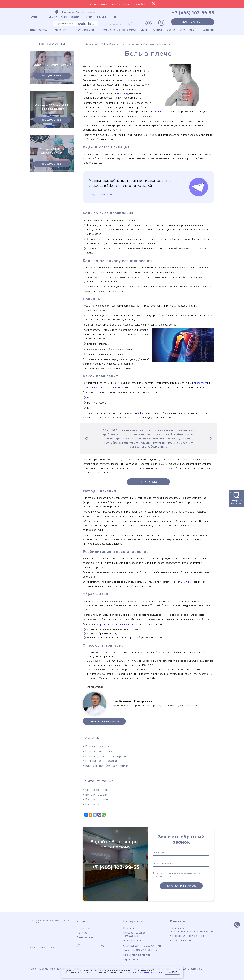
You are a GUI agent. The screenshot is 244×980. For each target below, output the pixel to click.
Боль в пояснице (97, 799)
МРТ (155, 112)
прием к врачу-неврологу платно (117, 624)
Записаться (193, 22)
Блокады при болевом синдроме (109, 766)
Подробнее (52, 76)
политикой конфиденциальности (179, 873)
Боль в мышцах (96, 795)
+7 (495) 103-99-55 (116, 867)
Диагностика (39, 30)
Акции (157, 30)
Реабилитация (84, 30)
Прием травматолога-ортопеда (108, 756)
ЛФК (188, 582)
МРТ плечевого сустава (102, 761)
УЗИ (168, 112)
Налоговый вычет (134, 941)
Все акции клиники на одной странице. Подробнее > (119, 4)
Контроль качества (236, 500)
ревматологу (90, 387)
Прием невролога (98, 746)
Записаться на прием (104, 721)
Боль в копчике (97, 790)
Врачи (171, 30)
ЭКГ (139, 413)
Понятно (172, 972)
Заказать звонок (181, 886)
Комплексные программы (119, 30)
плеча (161, 112)
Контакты (208, 30)
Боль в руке (94, 804)
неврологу (123, 93)
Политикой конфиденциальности (148, 972)
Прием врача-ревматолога (105, 751)
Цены (144, 30)
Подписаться (99, 194)
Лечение (61, 30)
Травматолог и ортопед (111, 387)
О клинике (187, 30)
